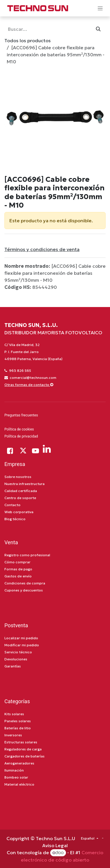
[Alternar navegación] (100, 8)
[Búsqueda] (98, 29)
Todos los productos (28, 40)
